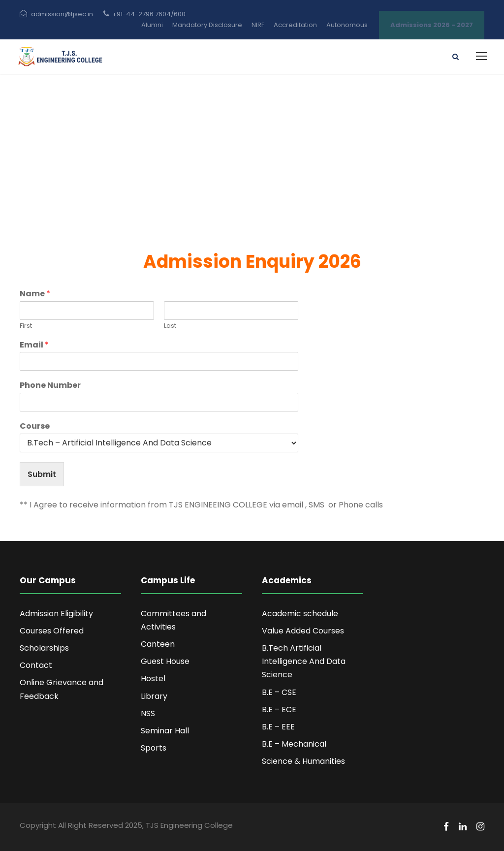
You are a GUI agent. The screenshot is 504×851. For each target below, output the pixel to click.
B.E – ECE (279, 709)
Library (154, 696)
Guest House (165, 661)
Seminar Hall (165, 731)
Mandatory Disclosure (207, 25)
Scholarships (44, 648)
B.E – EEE (278, 727)
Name (35, 294)
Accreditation (295, 25)
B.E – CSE (279, 692)
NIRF (258, 25)
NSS (148, 713)
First (26, 326)
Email (34, 345)
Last (170, 326)
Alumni (152, 25)
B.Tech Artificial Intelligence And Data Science (304, 661)
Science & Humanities (303, 761)
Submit (42, 474)
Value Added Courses (303, 631)
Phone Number (50, 386)
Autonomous (347, 25)
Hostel (153, 678)
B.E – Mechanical (294, 744)
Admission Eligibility (56, 614)
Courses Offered (52, 631)
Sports (154, 748)
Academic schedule (300, 614)
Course (35, 426)
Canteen (158, 644)
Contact (36, 665)
